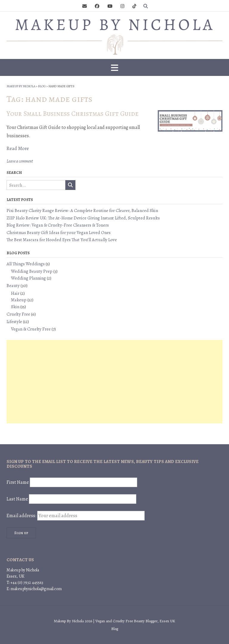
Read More (18, 149)
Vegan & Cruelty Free (31, 329)
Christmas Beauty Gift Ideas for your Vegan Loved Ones (59, 233)
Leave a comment (20, 161)
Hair (15, 293)
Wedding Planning (28, 278)
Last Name (17, 499)
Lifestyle (14, 322)
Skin (15, 307)
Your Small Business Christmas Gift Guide (73, 114)
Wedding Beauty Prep (32, 271)
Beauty (13, 286)
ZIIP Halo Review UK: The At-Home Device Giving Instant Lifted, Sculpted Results (83, 218)
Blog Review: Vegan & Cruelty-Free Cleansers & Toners (58, 225)
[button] (114, 68)
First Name (18, 482)
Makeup (19, 300)
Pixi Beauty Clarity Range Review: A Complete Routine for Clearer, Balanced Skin (82, 210)
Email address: (76, 516)
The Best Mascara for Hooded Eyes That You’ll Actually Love (62, 240)
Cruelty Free (18, 314)
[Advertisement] (114, 382)
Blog (115, 629)
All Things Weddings (26, 264)
